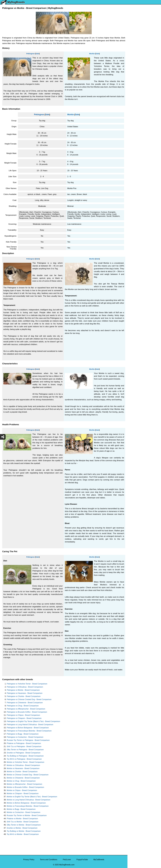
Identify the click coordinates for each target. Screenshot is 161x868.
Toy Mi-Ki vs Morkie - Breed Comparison (23, 834)
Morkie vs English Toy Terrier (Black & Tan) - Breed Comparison (32, 797)
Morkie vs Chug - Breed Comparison (21, 781)
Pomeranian (134, 46)
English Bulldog (135, 42)
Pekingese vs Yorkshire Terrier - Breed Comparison (27, 684)
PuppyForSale (82, 860)
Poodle (132, 117)
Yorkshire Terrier (135, 37)
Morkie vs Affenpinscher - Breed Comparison (24, 784)
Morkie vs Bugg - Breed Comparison (21, 809)
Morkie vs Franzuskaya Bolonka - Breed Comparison (28, 806)
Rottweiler (133, 75)
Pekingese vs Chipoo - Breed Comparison (23, 715)
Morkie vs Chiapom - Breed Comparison (23, 793)
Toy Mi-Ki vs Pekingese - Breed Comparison (24, 759)
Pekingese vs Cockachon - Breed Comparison (25, 737)
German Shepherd (136, 65)
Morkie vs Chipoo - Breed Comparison (22, 790)
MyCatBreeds (99, 860)
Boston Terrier (134, 84)
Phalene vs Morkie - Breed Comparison (22, 819)
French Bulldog (135, 51)
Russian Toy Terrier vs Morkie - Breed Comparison (27, 815)
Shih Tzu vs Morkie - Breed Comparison (23, 822)
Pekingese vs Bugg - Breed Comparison (23, 734)
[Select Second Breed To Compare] (144, 17)
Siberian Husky (135, 32)
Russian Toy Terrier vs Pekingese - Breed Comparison (28, 740)
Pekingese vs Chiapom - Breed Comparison (24, 718)
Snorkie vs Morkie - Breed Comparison (22, 828)
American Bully (135, 89)
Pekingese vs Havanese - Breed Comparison (25, 693)
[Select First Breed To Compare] (144, 12)
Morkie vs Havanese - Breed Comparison (23, 768)
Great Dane (134, 112)
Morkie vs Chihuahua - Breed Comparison (23, 765)
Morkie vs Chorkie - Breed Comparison (22, 772)
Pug (130, 61)
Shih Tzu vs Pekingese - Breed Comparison (24, 746)
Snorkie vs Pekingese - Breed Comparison (24, 753)
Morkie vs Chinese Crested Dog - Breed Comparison (28, 775)
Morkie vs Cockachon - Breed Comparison (24, 812)
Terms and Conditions (49, 860)
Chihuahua (133, 79)
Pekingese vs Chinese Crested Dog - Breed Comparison (29, 699)
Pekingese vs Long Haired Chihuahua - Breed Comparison (30, 725)
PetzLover (67, 860)
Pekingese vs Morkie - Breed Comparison (23, 690)
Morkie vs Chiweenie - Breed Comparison (23, 778)
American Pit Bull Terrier (138, 98)
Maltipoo (132, 122)
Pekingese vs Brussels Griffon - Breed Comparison (27, 712)
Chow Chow (134, 108)
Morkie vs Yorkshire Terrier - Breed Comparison (25, 762)
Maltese (132, 56)
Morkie (92, 54)
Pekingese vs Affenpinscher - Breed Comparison (26, 709)
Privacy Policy (29, 860)
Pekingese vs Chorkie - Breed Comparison (24, 696)
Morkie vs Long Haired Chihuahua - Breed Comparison (29, 800)
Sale (37, 54)
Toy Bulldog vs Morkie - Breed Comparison (24, 831)
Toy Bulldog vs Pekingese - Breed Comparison (25, 756)
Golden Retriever (136, 70)
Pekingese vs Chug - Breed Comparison (23, 706)
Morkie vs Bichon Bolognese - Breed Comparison (26, 803)
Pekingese (30, 54)
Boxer (131, 93)
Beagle (132, 103)
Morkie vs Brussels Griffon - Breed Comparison (25, 787)
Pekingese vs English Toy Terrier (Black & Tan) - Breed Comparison (33, 721)
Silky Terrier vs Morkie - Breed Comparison (24, 825)
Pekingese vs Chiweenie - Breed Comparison (25, 703)
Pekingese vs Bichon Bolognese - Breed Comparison (28, 728)
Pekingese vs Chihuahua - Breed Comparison (25, 687)
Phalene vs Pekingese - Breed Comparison (24, 743)
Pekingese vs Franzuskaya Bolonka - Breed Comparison (29, 731)
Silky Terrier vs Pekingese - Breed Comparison (25, 750)
